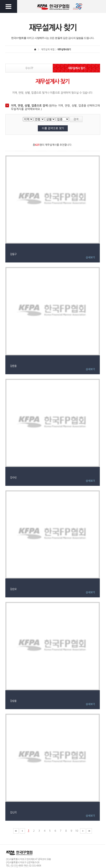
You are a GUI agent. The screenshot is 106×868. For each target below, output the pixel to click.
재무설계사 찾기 (77, 68)
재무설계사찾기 (64, 50)
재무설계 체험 (48, 50)
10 (77, 831)
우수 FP (29, 68)
